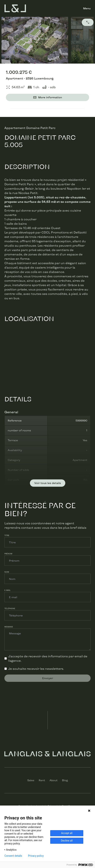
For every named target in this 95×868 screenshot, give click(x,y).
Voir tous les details (48, 483)
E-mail (8, 590)
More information (47, 97)
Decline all (67, 841)
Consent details (13, 856)
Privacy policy (36, 856)
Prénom (8, 554)
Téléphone (10, 608)
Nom (7, 572)
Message (9, 627)
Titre (7, 535)
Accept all (67, 833)
